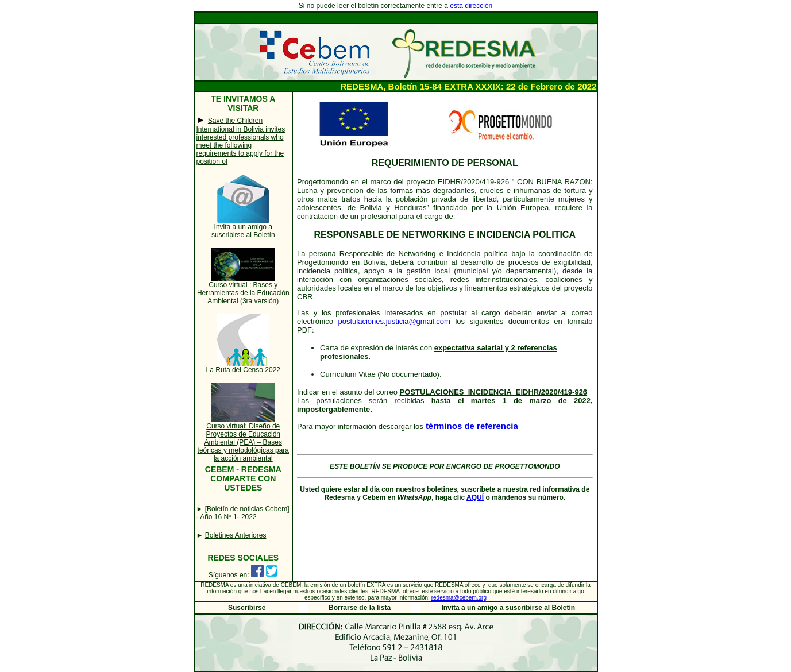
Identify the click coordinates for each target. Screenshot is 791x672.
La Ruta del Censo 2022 (243, 370)
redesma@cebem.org (459, 598)
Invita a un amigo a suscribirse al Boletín (243, 231)
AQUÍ (475, 497)
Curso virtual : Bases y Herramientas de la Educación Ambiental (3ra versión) (243, 293)
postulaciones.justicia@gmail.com (394, 321)
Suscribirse (247, 608)
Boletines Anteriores (236, 535)
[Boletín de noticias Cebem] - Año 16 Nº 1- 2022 (243, 513)
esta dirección (471, 6)
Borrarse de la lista (360, 608)
